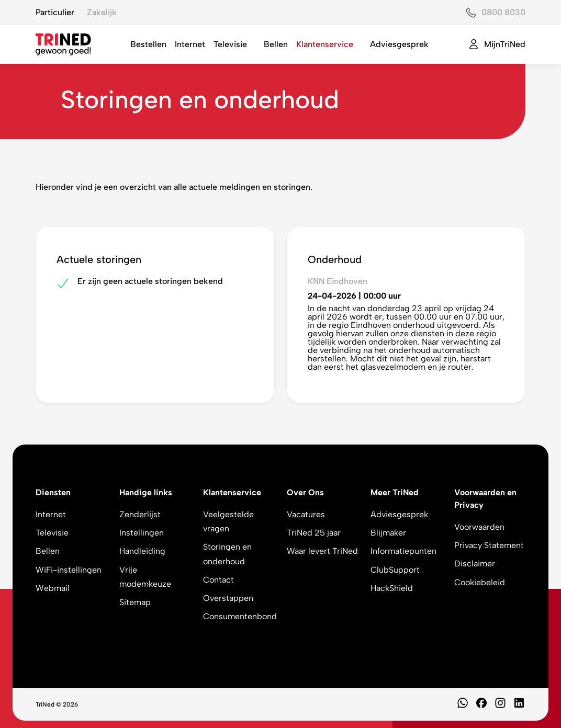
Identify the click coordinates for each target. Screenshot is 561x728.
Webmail (53, 588)
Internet (190, 44)
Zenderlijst (140, 514)
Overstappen (228, 598)
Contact (218, 580)
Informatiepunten (403, 551)
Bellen (276, 44)
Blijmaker (388, 533)
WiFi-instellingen (69, 570)
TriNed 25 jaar (314, 533)
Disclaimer (475, 564)
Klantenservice (325, 44)
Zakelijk (102, 12)
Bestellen (148, 44)
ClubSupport (395, 570)
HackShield (392, 588)
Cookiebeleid (480, 582)
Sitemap (135, 602)
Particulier (55, 12)
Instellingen (142, 533)
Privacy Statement (489, 545)
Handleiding (142, 551)
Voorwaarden (479, 527)
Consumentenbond (240, 616)
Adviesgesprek (399, 44)
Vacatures (306, 514)
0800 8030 (503, 12)
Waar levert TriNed (322, 551)
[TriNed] (63, 44)
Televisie (230, 44)
